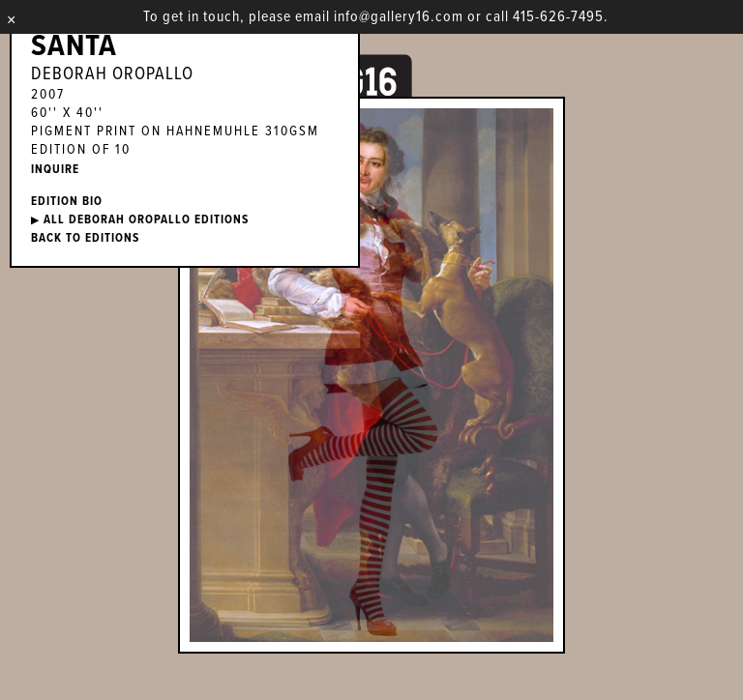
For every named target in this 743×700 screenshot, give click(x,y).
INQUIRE (55, 170)
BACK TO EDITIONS (85, 238)
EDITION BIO (67, 202)
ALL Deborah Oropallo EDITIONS (140, 220)
